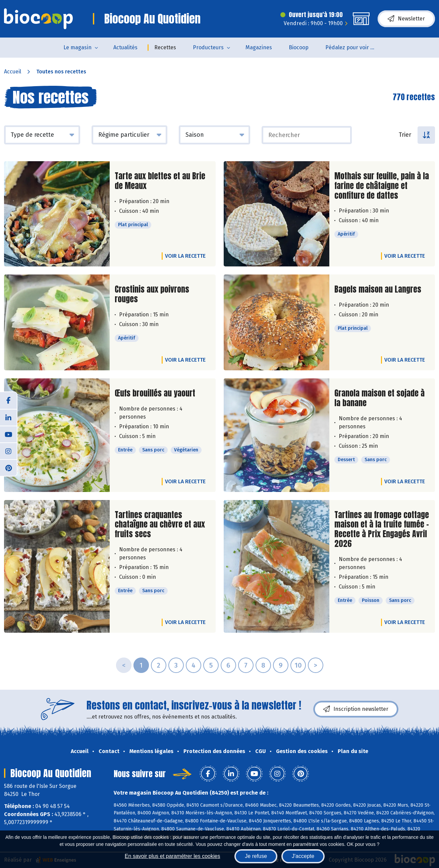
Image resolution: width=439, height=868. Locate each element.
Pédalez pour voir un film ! (355, 47)
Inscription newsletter (356, 709)
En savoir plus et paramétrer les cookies (173, 856)
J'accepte (303, 856)
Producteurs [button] (208, 47)
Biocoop (299, 47)
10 (298, 665)
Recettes (165, 47)
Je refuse (256, 856)
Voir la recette (185, 256)
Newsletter (406, 19)
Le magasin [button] (77, 47)
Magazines (259, 47)
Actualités (125, 47)
